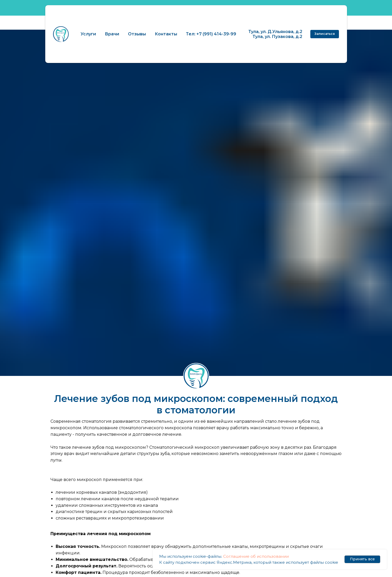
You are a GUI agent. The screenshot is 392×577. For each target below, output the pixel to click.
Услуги (88, 34)
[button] (325, 34)
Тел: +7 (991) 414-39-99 (211, 34)
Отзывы (137, 34)
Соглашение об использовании (256, 556)
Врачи (112, 34)
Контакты (166, 34)
